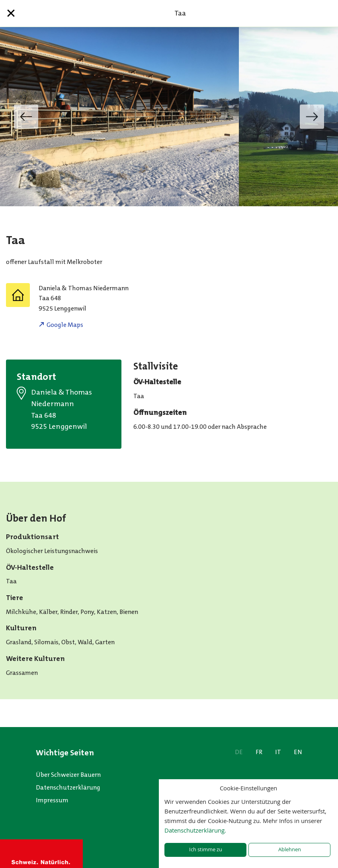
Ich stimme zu (206, 849)
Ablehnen (290, 849)
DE (239, 752)
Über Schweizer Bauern (68, 775)
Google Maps (65, 325)
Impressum (52, 800)
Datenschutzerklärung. (195, 830)
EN (298, 752)
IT (278, 752)
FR (259, 752)
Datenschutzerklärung (68, 787)
